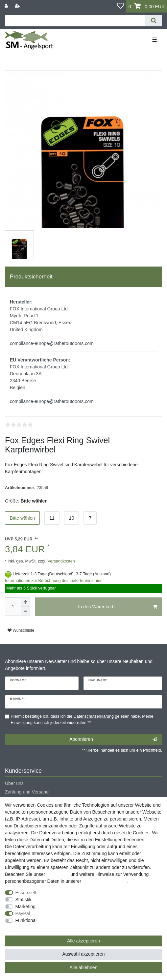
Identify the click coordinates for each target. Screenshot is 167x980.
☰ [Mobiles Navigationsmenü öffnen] (155, 40)
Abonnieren (113, 739)
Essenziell (26, 893)
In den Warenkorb (118, 607)
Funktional (26, 920)
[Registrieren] (18, 6)
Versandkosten (61, 561)
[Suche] (154, 21)
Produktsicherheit (31, 277)
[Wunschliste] (120, 6)
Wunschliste (21, 630)
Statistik (24, 900)
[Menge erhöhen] (25, 602)
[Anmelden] (7, 6)
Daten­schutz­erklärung (105, 881)
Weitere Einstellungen (27, 927)
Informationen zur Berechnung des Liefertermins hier (53, 581)
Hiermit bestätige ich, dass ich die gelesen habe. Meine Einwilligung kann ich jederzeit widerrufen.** (82, 720)
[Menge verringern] (25, 611)
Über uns (14, 783)
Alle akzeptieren (83, 941)
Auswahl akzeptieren (83, 954)
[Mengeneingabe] (13, 607)
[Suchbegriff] (75, 21)
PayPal (23, 913)
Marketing (25, 907)
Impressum (58, 874)
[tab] (83, 277)
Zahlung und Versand (27, 792)
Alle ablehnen (84, 967)
